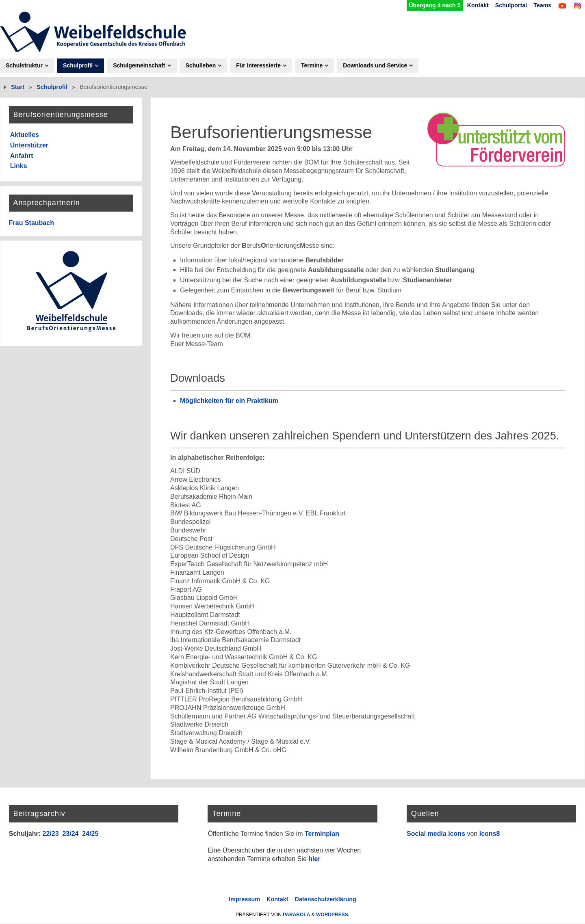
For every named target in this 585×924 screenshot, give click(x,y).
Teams (542, 5)
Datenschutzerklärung (326, 899)
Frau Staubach (31, 223)
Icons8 (490, 834)
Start (18, 87)
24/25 (90, 834)
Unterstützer (29, 145)
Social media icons (436, 834)
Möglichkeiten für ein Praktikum (229, 401)
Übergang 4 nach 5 (434, 5)
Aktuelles (25, 135)
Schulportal (510, 5)
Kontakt (477, 5)
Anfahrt (22, 156)
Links (19, 166)
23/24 (70, 834)
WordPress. (333, 915)
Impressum (244, 899)
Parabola (296, 915)
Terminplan (322, 834)
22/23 (50, 834)
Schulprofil (52, 87)
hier (314, 859)
